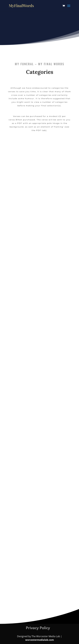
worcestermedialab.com (40, 640)
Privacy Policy (38, 628)
